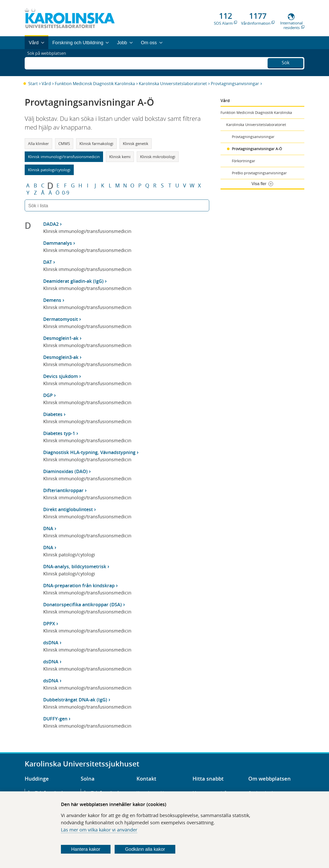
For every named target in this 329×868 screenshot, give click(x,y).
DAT (48, 262)
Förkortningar (244, 161)
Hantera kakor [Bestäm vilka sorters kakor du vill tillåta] (86, 849)
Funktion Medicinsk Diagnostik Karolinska (95, 84)
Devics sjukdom (61, 376)
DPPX (49, 623)
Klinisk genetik (136, 143)
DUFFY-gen (55, 719)
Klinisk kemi (120, 157)
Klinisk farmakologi (96, 143)
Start (33, 84)
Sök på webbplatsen (49, 62)
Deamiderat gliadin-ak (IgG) (73, 281)
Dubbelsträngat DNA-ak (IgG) (75, 700)
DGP (48, 395)
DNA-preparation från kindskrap (79, 585)
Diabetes (53, 414)
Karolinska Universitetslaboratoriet (173, 84)
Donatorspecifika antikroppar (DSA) (83, 604)
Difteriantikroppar (63, 490)
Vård (46, 84)
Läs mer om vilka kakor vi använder (99, 830)
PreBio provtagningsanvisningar (259, 173)
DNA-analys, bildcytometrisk (75, 566)
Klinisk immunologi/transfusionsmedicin (64, 157)
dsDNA (51, 643)
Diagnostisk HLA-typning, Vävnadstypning (89, 452)
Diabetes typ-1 (59, 433)
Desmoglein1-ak (61, 338)
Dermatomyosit (61, 319)
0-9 (66, 193)
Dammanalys (58, 243)
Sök (286, 62)
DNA (48, 528)
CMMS (64, 143)
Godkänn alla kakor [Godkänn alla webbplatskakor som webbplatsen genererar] (145, 849)
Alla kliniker (38, 143)
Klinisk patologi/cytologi (49, 170)
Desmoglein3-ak (61, 357)
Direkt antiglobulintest (68, 509)
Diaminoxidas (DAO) (65, 471)
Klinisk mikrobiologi (158, 157)
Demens (52, 300)
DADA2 (51, 224)
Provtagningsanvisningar (235, 84)
